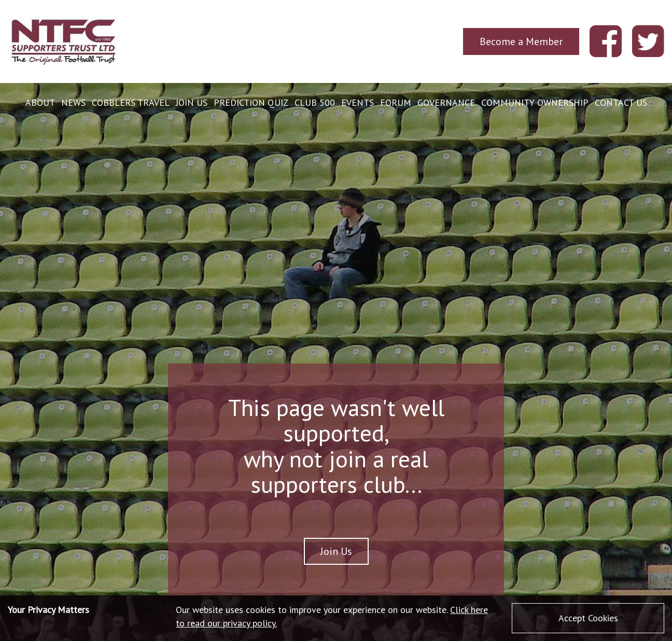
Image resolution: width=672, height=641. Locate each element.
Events (358, 102)
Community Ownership (535, 102)
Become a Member (521, 41)
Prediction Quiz (251, 102)
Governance (446, 102)
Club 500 (315, 102)
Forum (396, 102)
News (73, 102)
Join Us (192, 102)
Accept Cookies (588, 618)
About (40, 102)
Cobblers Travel (131, 102)
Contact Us (621, 102)
